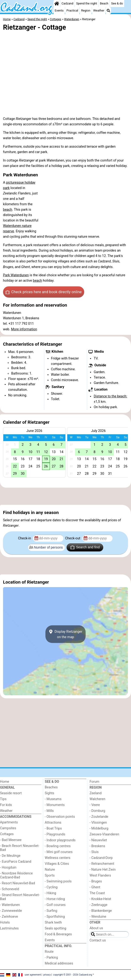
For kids (6, 805)
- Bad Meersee (11, 840)
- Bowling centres (58, 846)
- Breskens (97, 846)
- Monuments (55, 805)
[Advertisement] (65, 496)
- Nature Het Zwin (103, 870)
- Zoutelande (99, 817)
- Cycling (51, 887)
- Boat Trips (53, 828)
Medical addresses (59, 963)
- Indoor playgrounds (60, 840)
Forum (94, 782)
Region (86, 10)
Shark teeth (53, 923)
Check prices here (44, 292)
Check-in (25, 538)
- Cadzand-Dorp (101, 858)
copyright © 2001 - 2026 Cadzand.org (73, 974)
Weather (99, 10)
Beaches (51, 787)
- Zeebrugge (99, 905)
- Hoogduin (8, 867)
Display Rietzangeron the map (65, 634)
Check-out (73, 538)
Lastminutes (9, 928)
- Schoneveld (10, 889)
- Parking (51, 958)
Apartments (9, 822)
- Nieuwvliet (98, 840)
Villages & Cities (57, 864)
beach (8, 210)
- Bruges (96, 881)
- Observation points (60, 817)
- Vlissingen (98, 823)
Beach (104, 3)
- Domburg (97, 811)
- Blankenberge (101, 911)
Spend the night (87, 3)
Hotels (5, 923)
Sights (49, 793)
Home (5, 782)
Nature (50, 870)
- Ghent (95, 887)
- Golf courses (55, 905)
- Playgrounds (55, 834)
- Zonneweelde (11, 911)
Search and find (85, 547)
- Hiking (50, 893)
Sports (50, 875)
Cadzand (67, 3)
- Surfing (51, 911)
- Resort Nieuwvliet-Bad (18, 883)
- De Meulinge (10, 856)
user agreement (33, 974)
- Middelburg (99, 828)
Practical (72, 10)
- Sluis (94, 852)
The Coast (97, 893)
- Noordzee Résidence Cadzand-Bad (16, 875)
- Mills (49, 811)
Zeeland (96, 793)
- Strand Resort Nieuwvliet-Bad (20, 897)
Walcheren (97, 799)
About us (96, 928)
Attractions (53, 823)
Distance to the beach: (110, 396)
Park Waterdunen (16, 275)
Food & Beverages (58, 934)
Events (59, 10)
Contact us (98, 940)
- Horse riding (55, 899)
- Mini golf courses (59, 852)
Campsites (8, 828)
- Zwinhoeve (9, 917)
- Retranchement (102, 864)
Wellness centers (58, 858)
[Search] (108, 11)
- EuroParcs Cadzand (16, 862)
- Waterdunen (10, 905)
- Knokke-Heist (100, 899)
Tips (3, 799)
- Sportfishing (55, 917)
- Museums (53, 799)
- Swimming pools (58, 881)
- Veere (95, 805)
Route (49, 952)
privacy (47, 974)
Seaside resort (11, 793)
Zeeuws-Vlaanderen (104, 834)
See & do (117, 3)
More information (24, 329)
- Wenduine (98, 917)
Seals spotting (55, 928)
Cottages (7, 834)
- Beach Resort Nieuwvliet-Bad (20, 848)
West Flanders (100, 875)
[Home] (57, 4)
